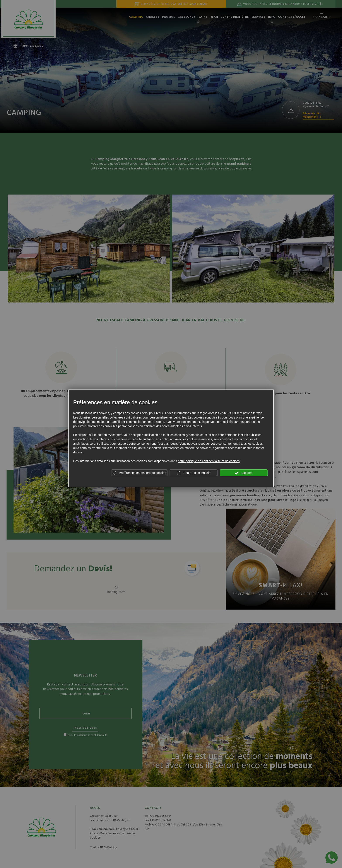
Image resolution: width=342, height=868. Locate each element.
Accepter (244, 473)
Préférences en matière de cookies (139, 473)
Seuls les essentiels (194, 473)
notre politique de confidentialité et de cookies (209, 461)
